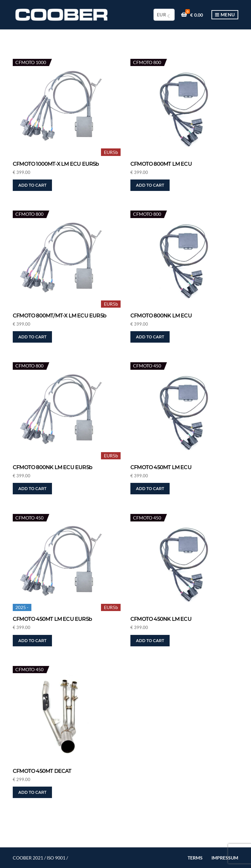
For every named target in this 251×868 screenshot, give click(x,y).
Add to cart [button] (32, 185)
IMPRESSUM (225, 858)
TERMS (195, 858)
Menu (225, 15)
